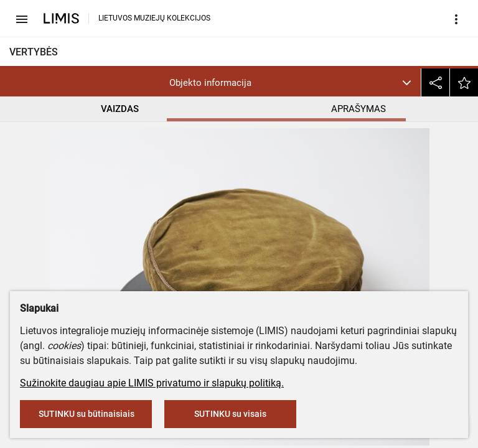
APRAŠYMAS (359, 109)
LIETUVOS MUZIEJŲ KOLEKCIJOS (154, 18)
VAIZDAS (120, 109)
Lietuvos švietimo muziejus (73, 189)
